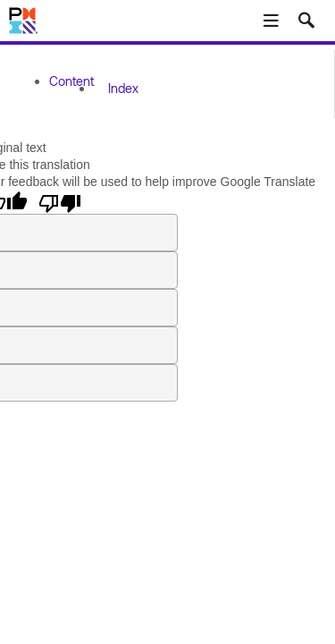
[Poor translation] (60, 202)
